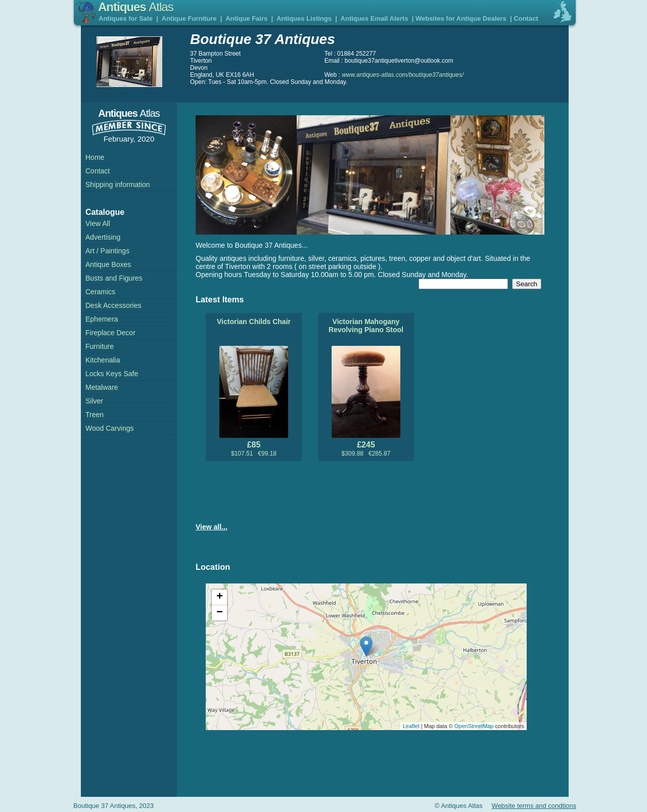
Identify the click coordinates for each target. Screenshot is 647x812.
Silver (94, 401)
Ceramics (100, 292)
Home (95, 157)
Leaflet (411, 726)
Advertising (103, 237)
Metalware (102, 387)
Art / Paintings (107, 251)
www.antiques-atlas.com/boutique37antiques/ (403, 75)
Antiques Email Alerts (375, 18)
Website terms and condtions (534, 806)
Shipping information (118, 185)
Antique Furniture (189, 18)
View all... (212, 527)
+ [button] (220, 597)
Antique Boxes (108, 264)
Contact (526, 18)
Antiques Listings (304, 18)
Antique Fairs (246, 18)
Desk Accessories (113, 305)
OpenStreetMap (474, 726)
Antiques (136, 7)
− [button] (220, 613)
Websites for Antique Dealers (461, 18)
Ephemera (102, 319)
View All (98, 223)
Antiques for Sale (126, 18)
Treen (95, 415)
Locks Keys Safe (112, 374)
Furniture (100, 346)
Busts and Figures (114, 278)
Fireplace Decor (110, 333)
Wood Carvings (109, 428)
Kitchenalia (103, 360)
